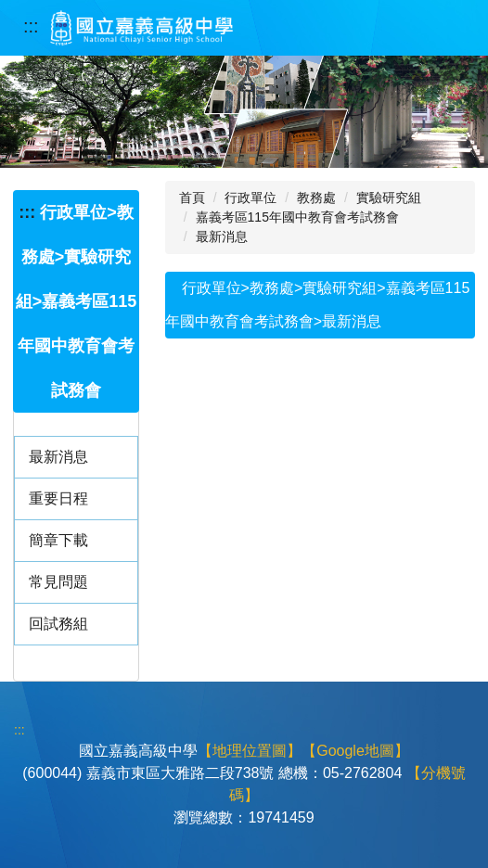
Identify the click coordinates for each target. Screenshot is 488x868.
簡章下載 (58, 540)
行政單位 (250, 198)
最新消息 (58, 457)
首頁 (192, 198)
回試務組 (58, 624)
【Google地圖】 (355, 751)
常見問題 (58, 582)
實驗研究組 (389, 198)
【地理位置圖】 (250, 751)
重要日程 (58, 498)
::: (31, 26)
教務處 (316, 198)
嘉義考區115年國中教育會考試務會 (297, 217)
